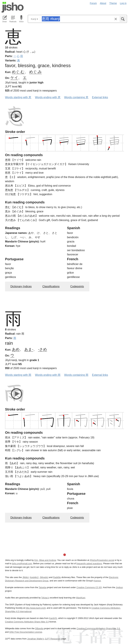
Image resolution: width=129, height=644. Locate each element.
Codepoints (77, 286)
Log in (123, 3)
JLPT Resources (53, 639)
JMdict (25, 577)
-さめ (42, 349)
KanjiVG (53, 618)
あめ (16, 349)
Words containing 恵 (76, 97)
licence (97, 581)
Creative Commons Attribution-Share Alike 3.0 (27, 622)
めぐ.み (36, 72)
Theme (113, 3)
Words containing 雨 (76, 375)
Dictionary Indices (21, 286)
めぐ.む (18, 72)
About (103, 3)
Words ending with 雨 (48, 375)
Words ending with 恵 (48, 97)
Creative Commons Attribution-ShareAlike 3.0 (98, 628)
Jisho (13, 7)
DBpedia (39, 628)
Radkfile (57, 577)
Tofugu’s (45, 598)
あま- (29, 349)
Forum (93, 3)
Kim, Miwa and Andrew (45, 560)
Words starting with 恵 (18, 97)
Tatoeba (42, 587)
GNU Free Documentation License (26, 632)
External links (100, 97)
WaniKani (81, 598)
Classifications (51, 286)
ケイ (14, 78)
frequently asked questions (89, 563)
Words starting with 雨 (18, 375)
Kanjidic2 (34, 577)
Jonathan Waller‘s (36, 639)
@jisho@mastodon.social (102, 560)
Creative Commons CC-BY (89, 587)
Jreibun (119, 587)
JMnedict (44, 577)
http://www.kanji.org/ (35, 608)
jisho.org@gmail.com (22, 563)
